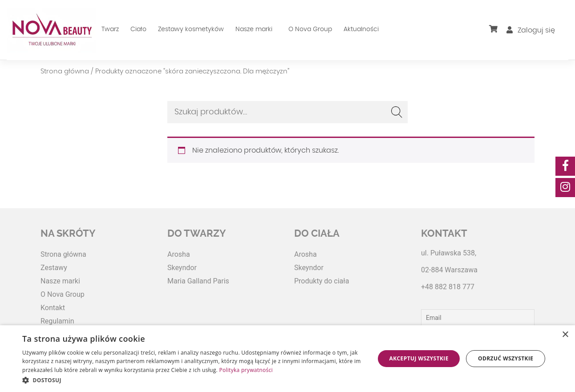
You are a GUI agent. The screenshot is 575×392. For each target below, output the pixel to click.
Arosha (179, 254)
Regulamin (57, 321)
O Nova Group (310, 29)
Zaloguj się (531, 30)
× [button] (565, 335)
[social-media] (565, 166)
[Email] (478, 318)
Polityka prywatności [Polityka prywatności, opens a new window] (246, 370)
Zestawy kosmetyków (191, 29)
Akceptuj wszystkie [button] (419, 358)
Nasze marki (254, 29)
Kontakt (53, 308)
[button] (193, 380)
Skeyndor (182, 268)
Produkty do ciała (322, 281)
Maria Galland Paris (198, 281)
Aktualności (361, 29)
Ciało (138, 29)
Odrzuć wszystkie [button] (506, 358)
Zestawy (54, 268)
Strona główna (65, 71)
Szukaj (397, 112)
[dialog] (287, 359)
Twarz (110, 29)
